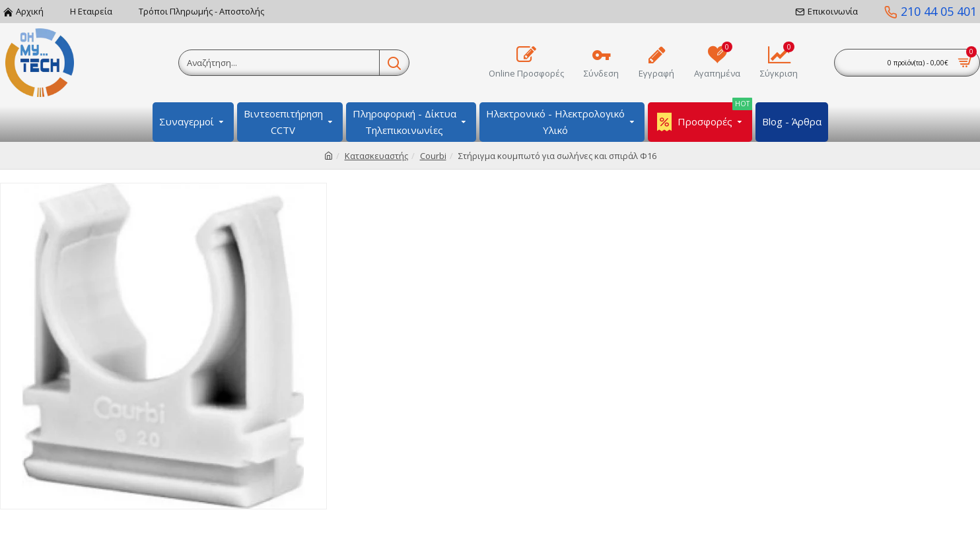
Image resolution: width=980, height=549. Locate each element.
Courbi (433, 156)
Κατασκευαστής (376, 156)
